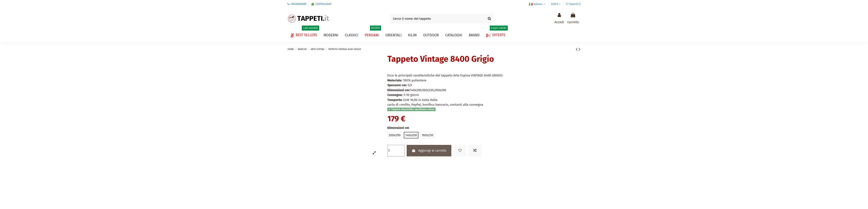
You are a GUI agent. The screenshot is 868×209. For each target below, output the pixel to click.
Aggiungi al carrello (429, 151)
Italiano (538, 4)
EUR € (556, 4)
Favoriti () (573, 4)
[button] (454, 35)
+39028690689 (298, 4)
